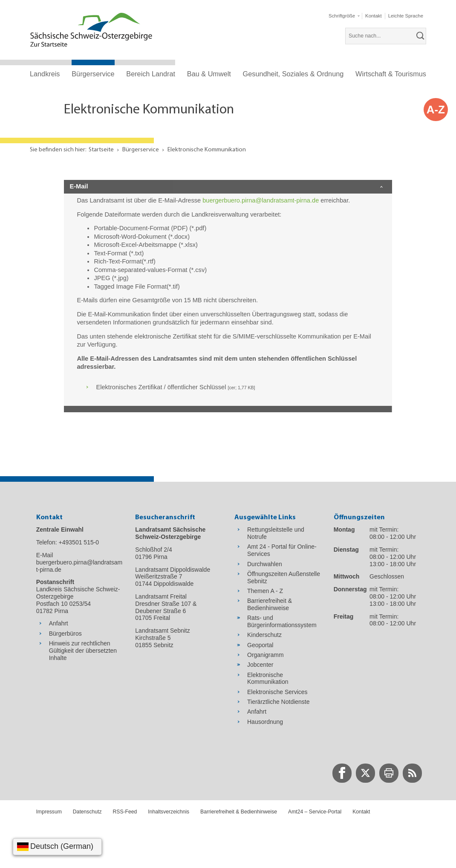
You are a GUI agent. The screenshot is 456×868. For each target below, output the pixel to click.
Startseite (101, 150)
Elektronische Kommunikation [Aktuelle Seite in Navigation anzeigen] (207, 150)
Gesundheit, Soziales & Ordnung (293, 74)
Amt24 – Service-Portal (315, 812)
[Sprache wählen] (57, 847)
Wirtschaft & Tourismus (391, 74)
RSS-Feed (125, 812)
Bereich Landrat (151, 74)
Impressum (49, 812)
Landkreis (45, 74)
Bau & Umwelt (209, 74)
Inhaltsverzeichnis (169, 812)
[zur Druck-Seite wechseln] (389, 773)
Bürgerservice (93, 74)
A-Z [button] (436, 110)
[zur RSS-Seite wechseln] (412, 773)
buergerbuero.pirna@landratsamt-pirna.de (261, 200)
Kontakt (361, 812)
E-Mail (79, 186)
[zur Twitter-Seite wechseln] (365, 773)
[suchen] (421, 36)
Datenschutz (87, 812)
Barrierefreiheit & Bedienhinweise (239, 812)
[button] (344, 16)
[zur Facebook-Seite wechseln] (342, 773)
